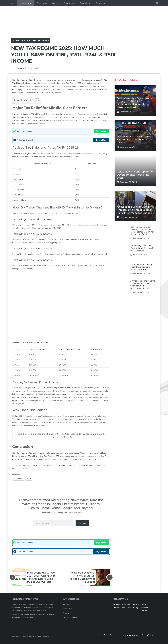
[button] (157, 3)
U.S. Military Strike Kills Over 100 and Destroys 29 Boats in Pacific (134, 140)
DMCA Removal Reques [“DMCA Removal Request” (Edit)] (144, 608)
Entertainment (69, 3)
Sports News (85, 3)
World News (42, 3)
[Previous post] (12, 577)
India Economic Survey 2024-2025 (49, 434)
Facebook (117, 604)
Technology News (70, 617)
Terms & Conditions (129, 635)
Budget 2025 (18, 416)
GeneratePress (47, 636)
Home (13, 3)
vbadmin (21, 68)
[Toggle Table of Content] (36, 100)
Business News (21, 40)
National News (26, 3)
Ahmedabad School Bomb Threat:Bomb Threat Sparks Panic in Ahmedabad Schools (135, 210)
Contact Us (115, 635)
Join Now (101, 131)
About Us (102, 635)
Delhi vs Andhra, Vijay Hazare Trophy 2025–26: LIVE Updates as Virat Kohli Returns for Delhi (143, 231)
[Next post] (110, 577)
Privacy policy (148, 635)
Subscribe (82, 523)
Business (55, 3)
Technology (100, 3)
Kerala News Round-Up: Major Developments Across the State (135, 175)
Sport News (67, 609)
